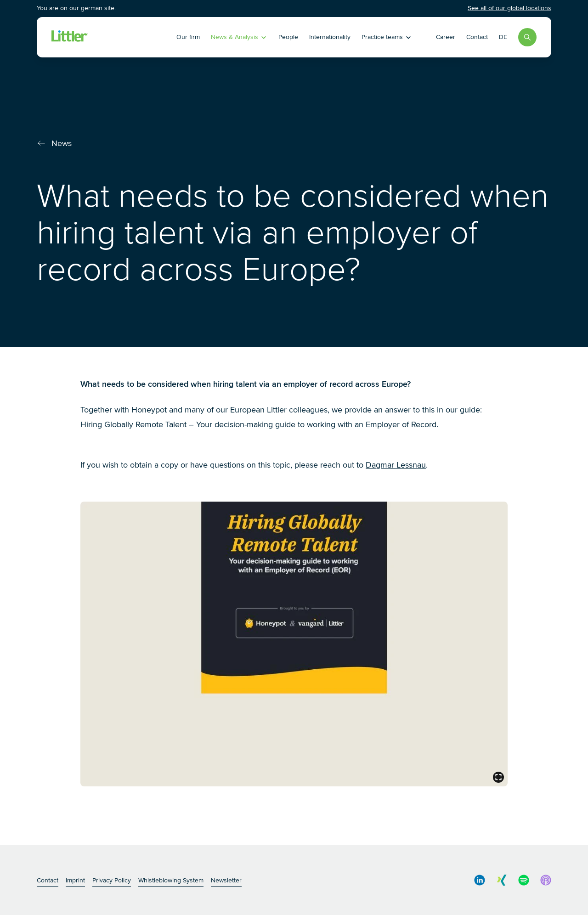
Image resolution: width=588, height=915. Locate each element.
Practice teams (387, 37)
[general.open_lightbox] (498, 777)
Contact (477, 37)
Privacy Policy (112, 880)
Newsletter (226, 880)
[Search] (527, 37)
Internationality (330, 37)
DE (503, 37)
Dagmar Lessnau (396, 465)
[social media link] (480, 880)
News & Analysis (239, 37)
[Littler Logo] (112, 37)
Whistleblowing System (171, 880)
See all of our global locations (509, 8)
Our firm (188, 37)
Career (446, 37)
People (288, 37)
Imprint (75, 880)
